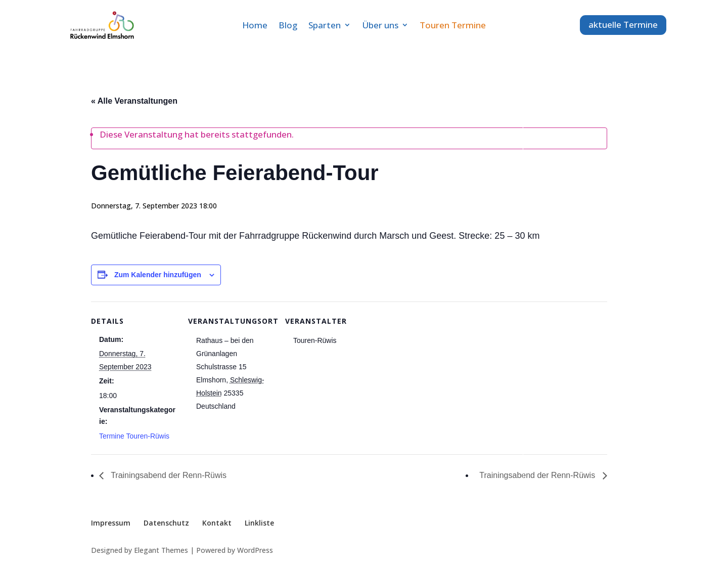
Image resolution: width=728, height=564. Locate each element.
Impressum (111, 523)
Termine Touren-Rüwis (134, 436)
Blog (288, 25)
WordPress (255, 550)
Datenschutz (166, 523)
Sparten (325, 25)
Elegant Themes (161, 550)
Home (255, 25)
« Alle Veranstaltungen (134, 101)
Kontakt (217, 523)
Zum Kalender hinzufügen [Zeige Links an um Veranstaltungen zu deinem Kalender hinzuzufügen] (158, 275)
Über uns (380, 25)
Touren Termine (453, 25)
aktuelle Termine (623, 25)
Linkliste (259, 523)
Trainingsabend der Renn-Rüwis (168, 475)
